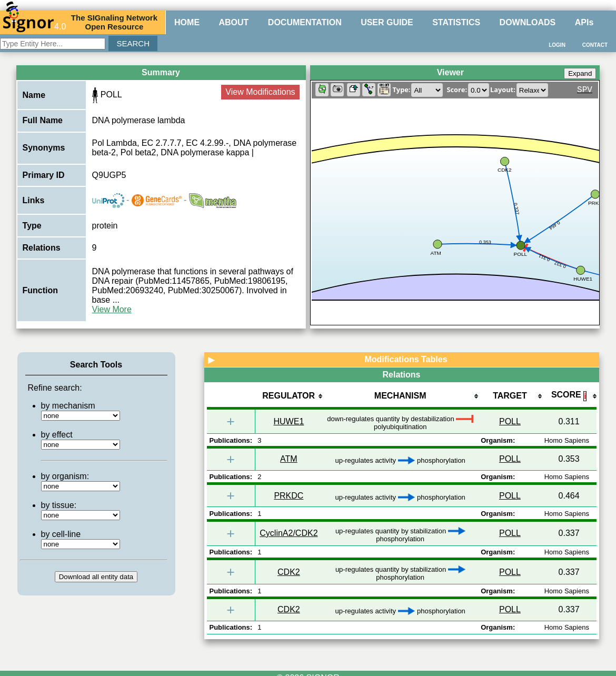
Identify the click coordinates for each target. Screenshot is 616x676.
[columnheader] (289, 397)
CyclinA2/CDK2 (289, 533)
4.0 (34, 22)
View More (112, 309)
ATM (289, 459)
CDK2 (289, 572)
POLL (510, 421)
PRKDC (289, 496)
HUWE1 (289, 421)
